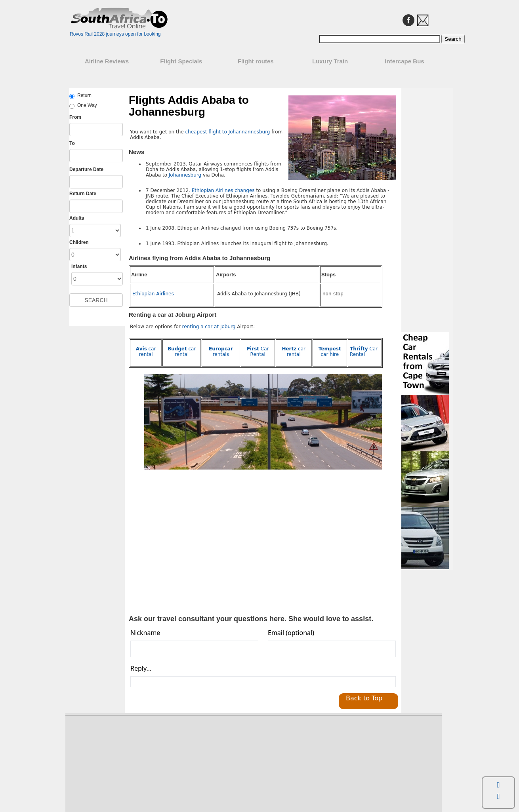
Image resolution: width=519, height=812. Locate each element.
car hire (330, 352)
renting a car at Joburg (209, 327)
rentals (221, 352)
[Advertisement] (197, 550)
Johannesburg (185, 175)
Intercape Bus (404, 61)
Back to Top (364, 698)
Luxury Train (330, 61)
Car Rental (258, 352)
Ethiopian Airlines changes (223, 190)
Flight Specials (181, 61)
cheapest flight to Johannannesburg (227, 132)
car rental (146, 352)
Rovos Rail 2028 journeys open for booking (115, 34)
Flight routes (256, 61)
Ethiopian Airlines (153, 294)
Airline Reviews (107, 61)
